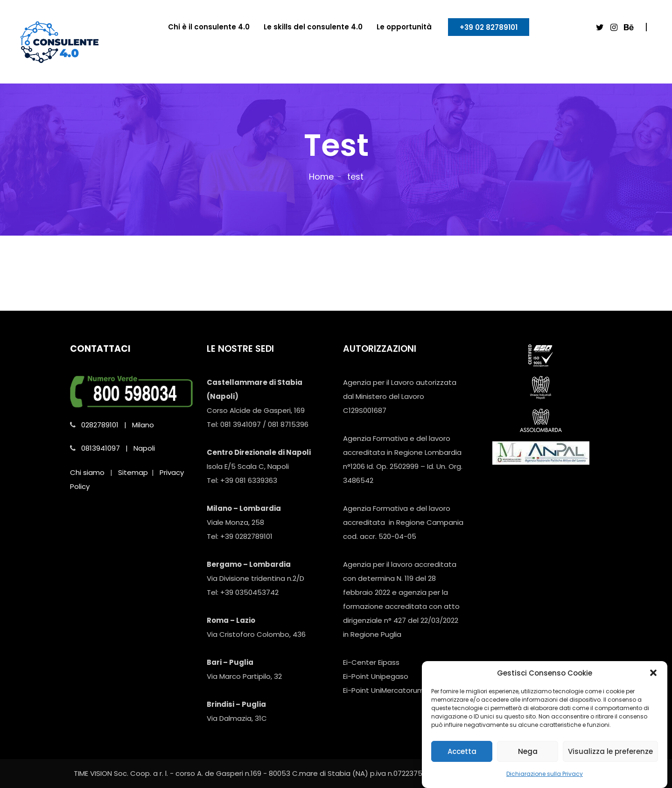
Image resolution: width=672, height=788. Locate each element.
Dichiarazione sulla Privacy (545, 779)
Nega (528, 757)
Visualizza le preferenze (610, 757)
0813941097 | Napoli (118, 448)
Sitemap (133, 472)
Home (321, 177)
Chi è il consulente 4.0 (209, 27)
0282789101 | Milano (118, 425)
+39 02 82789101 (489, 27)
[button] (653, 678)
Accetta (462, 757)
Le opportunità (404, 27)
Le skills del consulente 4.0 (313, 27)
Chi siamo (87, 472)
